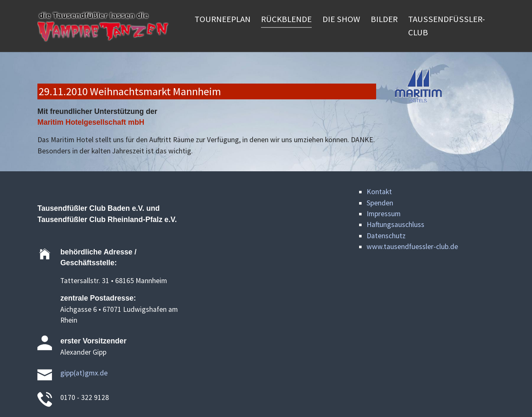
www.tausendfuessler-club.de (412, 247)
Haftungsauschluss (395, 225)
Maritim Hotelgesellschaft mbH (91, 122)
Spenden (380, 203)
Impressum (384, 214)
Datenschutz (386, 236)
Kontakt (379, 192)
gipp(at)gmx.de (84, 373)
